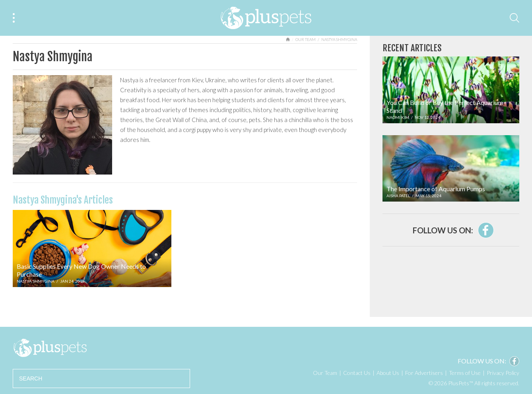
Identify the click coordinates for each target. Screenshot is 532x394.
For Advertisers (424, 373)
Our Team (306, 39)
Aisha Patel (398, 196)
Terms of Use (465, 373)
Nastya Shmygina (36, 281)
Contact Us (357, 373)
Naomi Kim (398, 117)
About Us (388, 373)
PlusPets (50, 348)
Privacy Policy (503, 373)
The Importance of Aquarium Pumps (436, 189)
